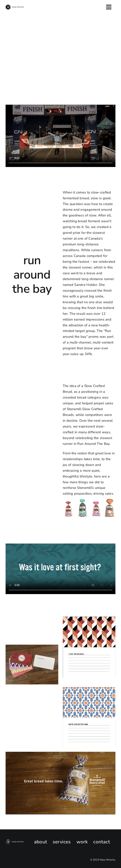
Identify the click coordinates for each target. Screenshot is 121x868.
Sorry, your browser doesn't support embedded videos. (60, 136)
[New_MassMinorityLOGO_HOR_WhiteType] (15, 841)
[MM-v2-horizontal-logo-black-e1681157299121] (15, 6)
